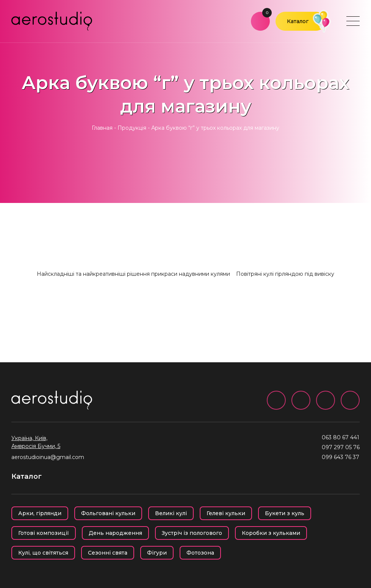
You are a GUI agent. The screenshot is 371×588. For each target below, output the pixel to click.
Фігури (157, 553)
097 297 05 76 (341, 447)
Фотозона (200, 553)
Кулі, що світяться (43, 553)
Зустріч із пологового (192, 533)
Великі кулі (171, 513)
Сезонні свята (108, 553)
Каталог (298, 21)
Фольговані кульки (108, 513)
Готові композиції (44, 533)
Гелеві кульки (226, 513)
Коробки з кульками (271, 533)
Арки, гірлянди (40, 513)
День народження (115, 533)
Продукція (132, 128)
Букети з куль (285, 513)
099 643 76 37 (340, 457)
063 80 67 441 (340, 437)
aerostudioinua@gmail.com (48, 457)
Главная (102, 128)
